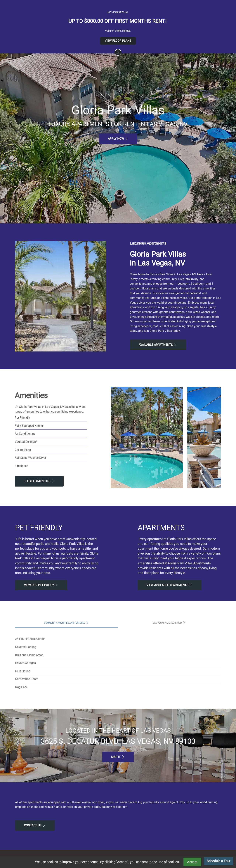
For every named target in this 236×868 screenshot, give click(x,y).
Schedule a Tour (218, 861)
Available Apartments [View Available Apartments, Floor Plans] (158, 345)
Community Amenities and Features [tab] (67, 623)
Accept (192, 862)
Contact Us (35, 825)
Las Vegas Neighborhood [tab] (170, 623)
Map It (118, 757)
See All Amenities (39, 481)
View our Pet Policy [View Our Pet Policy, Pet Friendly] (41, 585)
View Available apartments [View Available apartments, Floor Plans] (170, 585)
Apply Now (118, 139)
